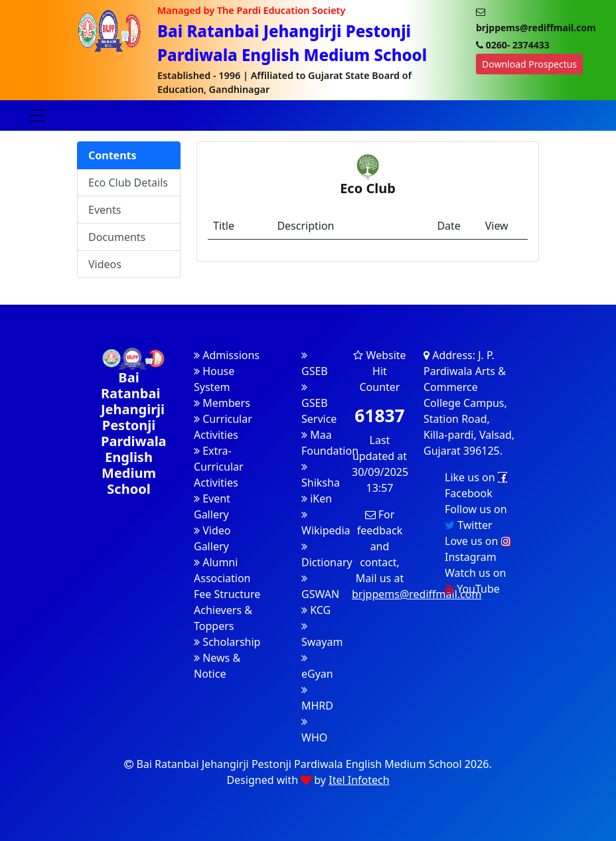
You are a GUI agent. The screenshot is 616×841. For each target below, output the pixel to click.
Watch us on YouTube (475, 581)
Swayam (322, 635)
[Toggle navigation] (37, 115)
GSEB (315, 364)
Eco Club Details (128, 183)
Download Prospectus (529, 64)
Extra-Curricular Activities (219, 467)
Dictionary (327, 555)
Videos (105, 264)
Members (222, 403)
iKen (317, 498)
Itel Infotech (359, 780)
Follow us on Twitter (476, 517)
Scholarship (227, 642)
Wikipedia (326, 523)
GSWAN (320, 587)
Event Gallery (212, 506)
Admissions (227, 355)
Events (105, 210)
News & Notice (217, 666)
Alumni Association (222, 570)
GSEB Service (319, 404)
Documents (117, 237)
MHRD (317, 699)
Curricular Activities (223, 427)
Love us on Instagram (478, 549)
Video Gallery (212, 538)
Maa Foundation (330, 443)
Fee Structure (227, 594)
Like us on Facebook (476, 485)
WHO (314, 730)
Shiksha (321, 476)
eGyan (317, 667)
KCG (316, 610)
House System (214, 379)
